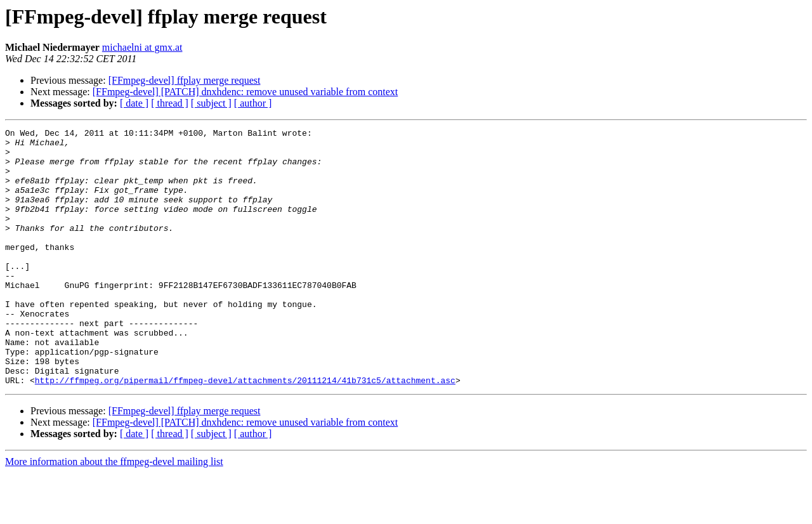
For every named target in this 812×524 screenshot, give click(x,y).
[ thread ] (170, 103)
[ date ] (134, 103)
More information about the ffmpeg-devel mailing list (114, 513)
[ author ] (253, 103)
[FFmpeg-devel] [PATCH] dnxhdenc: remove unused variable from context (246, 92)
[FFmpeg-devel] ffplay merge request (185, 80)
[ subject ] (211, 103)
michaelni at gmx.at (142, 47)
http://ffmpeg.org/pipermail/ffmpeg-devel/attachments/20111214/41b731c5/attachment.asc (245, 431)
